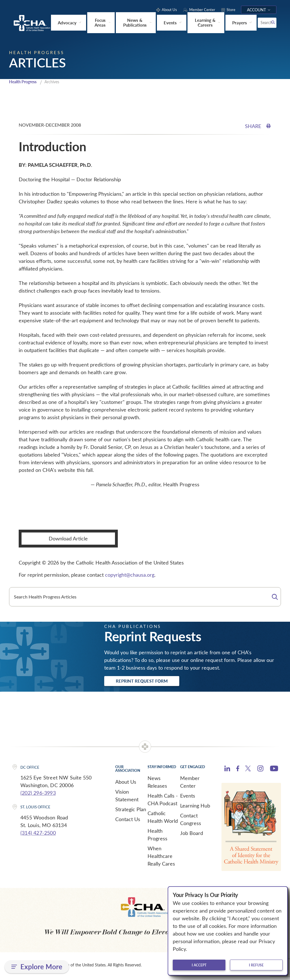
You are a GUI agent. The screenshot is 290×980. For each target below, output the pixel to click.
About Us (126, 783)
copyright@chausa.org (130, 575)
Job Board (192, 834)
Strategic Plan (131, 811)
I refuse (256, 965)
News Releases (157, 783)
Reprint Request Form (148, 682)
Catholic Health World (163, 818)
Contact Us (128, 821)
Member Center (190, 783)
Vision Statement (127, 797)
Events (188, 797)
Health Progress (25, 82)
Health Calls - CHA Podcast (163, 801)
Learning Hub (195, 807)
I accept (199, 965)
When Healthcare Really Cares (161, 857)
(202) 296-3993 (38, 794)
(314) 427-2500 (38, 834)
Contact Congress (191, 821)
